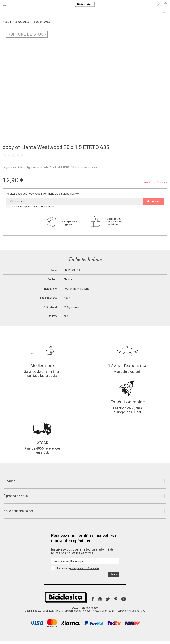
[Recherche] (85, 12)
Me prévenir (153, 201)
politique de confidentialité (40, 207)
